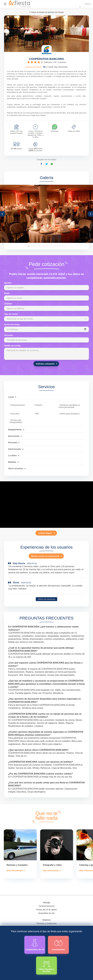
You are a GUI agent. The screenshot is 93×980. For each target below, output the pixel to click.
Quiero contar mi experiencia (45, 556)
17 (59, 246)
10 (46, 246)
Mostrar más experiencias (47, 599)
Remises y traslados (17, 865)
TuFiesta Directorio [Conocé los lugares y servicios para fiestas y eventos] (47, 906)
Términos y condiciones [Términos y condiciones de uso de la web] (46, 923)
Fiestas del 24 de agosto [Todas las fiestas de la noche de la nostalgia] (46, 910)
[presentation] (29, 815)
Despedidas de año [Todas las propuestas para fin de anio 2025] (46, 913)
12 (49, 246)
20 (65, 246)
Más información (15, 870)
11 (48, 246)
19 (63, 246)
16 (57, 246)
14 (53, 246)
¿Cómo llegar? (45, 533)
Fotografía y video (52, 865)
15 (55, 246)
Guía (87, 4)
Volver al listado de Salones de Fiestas (47, 12)
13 (51, 246)
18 (61, 246)
